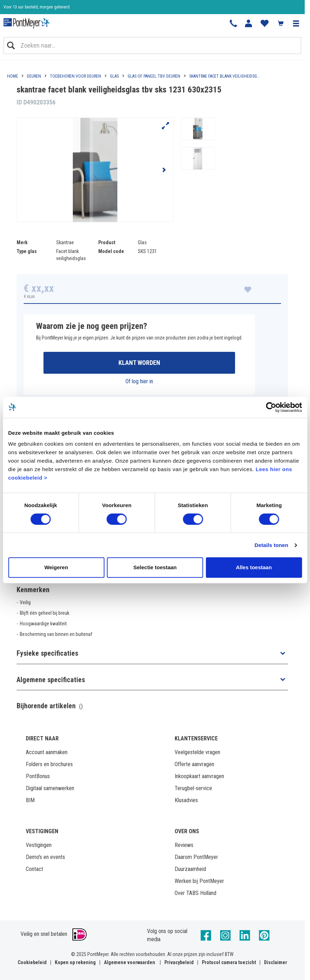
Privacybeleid (179, 962)
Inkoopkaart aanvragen (199, 776)
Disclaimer (276, 962)
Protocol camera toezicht (229, 962)
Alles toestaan (254, 567)
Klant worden (139, 363)
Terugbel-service (193, 788)
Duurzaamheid (190, 869)
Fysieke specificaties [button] (47, 653)
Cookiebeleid (32, 962)
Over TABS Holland (195, 893)
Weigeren (56, 567)
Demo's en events (45, 857)
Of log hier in (139, 381)
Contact (34, 869)
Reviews (184, 845)
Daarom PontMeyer (196, 857)
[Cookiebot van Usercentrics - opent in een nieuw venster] (271, 407)
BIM (30, 800)
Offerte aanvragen (194, 764)
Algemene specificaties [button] (51, 680)
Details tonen (271, 545)
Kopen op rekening (75, 962)
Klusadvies (186, 800)
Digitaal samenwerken (50, 788)
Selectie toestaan (155, 567)
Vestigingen (39, 845)
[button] (296, 23)
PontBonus (38, 776)
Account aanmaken (47, 752)
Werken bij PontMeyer (199, 881)
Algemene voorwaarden (130, 962)
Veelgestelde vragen (197, 752)
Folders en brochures (49, 764)
